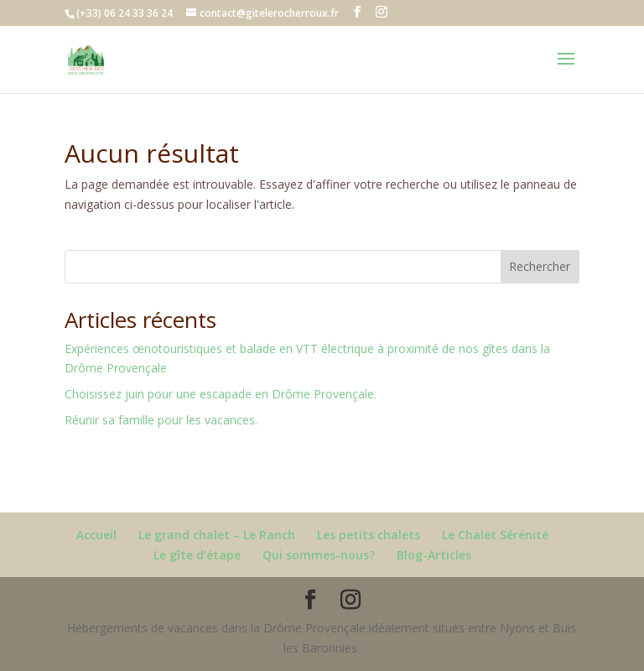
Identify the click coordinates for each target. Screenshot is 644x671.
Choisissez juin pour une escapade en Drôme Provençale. (221, 394)
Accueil (96, 535)
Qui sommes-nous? (319, 555)
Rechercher (540, 266)
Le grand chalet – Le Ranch (217, 535)
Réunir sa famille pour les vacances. (161, 420)
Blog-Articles (434, 555)
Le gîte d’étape (197, 555)
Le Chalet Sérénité (495, 535)
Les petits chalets (369, 535)
